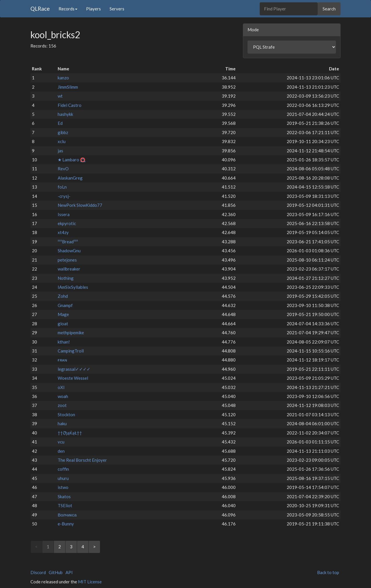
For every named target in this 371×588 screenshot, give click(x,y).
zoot (62, 405)
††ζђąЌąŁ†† (70, 433)
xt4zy (63, 232)
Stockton (66, 414)
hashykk (65, 114)
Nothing (66, 278)
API (69, 572)
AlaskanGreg (70, 178)
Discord (38, 572)
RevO (63, 169)
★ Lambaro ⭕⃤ (72, 160)
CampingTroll (71, 351)
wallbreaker (69, 269)
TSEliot (65, 505)
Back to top (328, 572)
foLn (62, 187)
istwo (63, 487)
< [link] (36, 547)
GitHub (56, 572)
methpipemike (71, 333)
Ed (60, 123)
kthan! (64, 342)
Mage (63, 314)
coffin (63, 469)
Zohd (63, 296)
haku (62, 423)
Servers (117, 9)
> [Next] (94, 547)
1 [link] (48, 547)
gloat (63, 324)
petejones (67, 260)
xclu (62, 141)
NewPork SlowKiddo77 (80, 205)
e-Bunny (66, 524)
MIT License (90, 582)
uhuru (63, 478)
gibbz (63, 132)
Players (93, 9)
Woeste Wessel (73, 378)
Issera (64, 214)
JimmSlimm (68, 87)
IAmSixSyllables (73, 287)
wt (60, 96)
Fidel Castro (70, 105)
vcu (61, 442)
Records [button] (68, 9)
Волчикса (67, 515)
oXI (61, 387)
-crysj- (64, 196)
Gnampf (65, 305)
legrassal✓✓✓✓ (74, 369)
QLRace (40, 9)
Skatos (64, 496)
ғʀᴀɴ (62, 360)
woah (63, 396)
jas (60, 151)
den (61, 451)
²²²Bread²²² (68, 242)
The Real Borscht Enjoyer (82, 460)
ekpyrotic (67, 223)
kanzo (63, 78)
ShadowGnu (69, 251)
